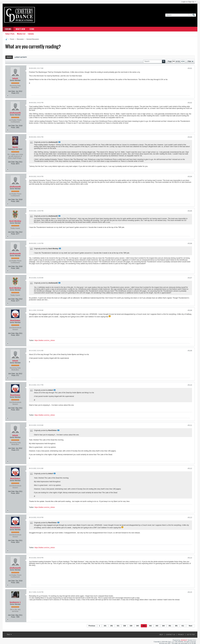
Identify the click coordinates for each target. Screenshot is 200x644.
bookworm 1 (15, 602)
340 (137, 626)
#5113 (190, 518)
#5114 (190, 558)
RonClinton (15, 320)
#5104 (190, 177)
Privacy (181, 635)
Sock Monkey (15, 221)
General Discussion (33, 39)
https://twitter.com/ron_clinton (45, 340)
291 (112, 626)
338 (124, 626)
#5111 (190, 425)
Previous (92, 626)
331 (118, 626)
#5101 (190, 68)
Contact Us (171, 635)
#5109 (190, 351)
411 (183, 626)
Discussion (20, 39)
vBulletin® (184, 640)
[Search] (178, 15)
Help (161, 635)
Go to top (191, 635)
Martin (15, 147)
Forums (8, 29)
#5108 (190, 310)
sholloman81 (15, 113)
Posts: (14, 93)
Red (9, 635)
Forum (12, 39)
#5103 (190, 137)
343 (157, 626)
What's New (20, 29)
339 (131, 626)
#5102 (190, 103)
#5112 (190, 468)
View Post (59, 142)
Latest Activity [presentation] (21, 57)
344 (163, 626)
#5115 (190, 592)
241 (105, 626)
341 (144, 626)
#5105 (190, 211)
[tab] (9, 57)
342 (150, 626)
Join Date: (12, 91)
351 (170, 626)
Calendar (31, 34)
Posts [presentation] (9, 57)
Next (190, 626)
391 (176, 626)
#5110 (190, 385)
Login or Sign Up (189, 2)
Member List (21, 34)
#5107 (190, 278)
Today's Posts (10, 34)
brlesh (15, 78)
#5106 (190, 243)
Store (32, 29)
